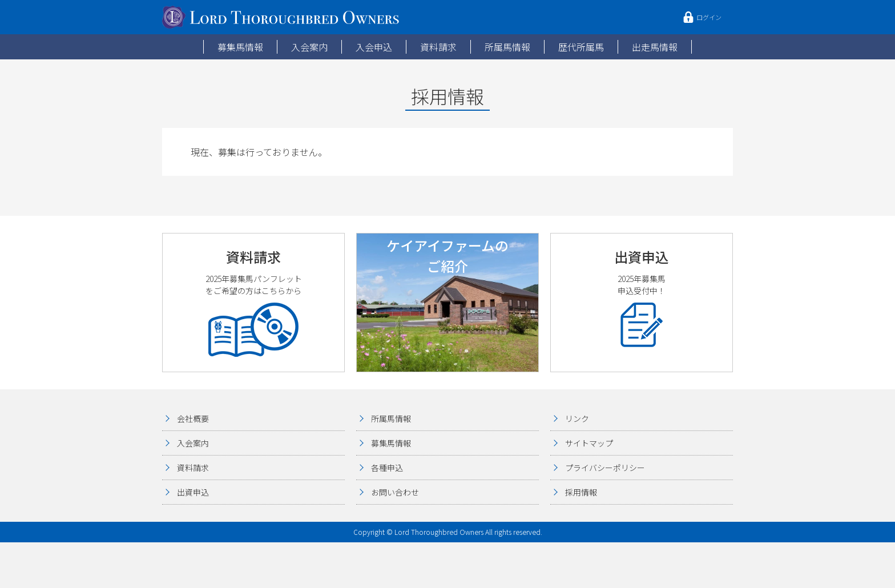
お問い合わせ (395, 492)
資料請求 (438, 47)
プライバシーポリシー (605, 468)
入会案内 (309, 47)
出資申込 (193, 492)
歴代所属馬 (581, 47)
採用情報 (581, 492)
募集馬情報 (240, 47)
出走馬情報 (655, 47)
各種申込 (387, 468)
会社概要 (193, 418)
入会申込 (374, 47)
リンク (577, 418)
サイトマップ (589, 443)
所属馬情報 (507, 47)
